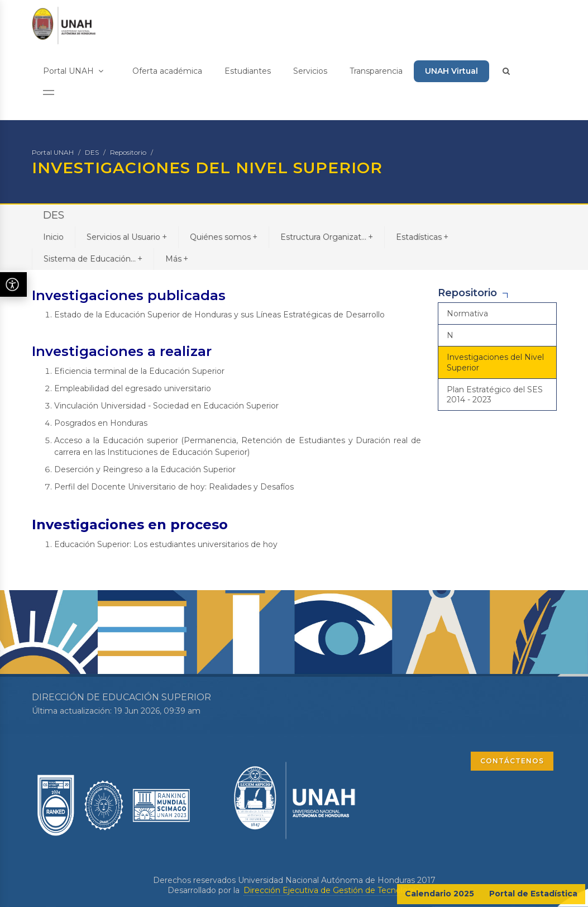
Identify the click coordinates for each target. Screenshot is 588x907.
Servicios (310, 71)
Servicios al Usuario (127, 237)
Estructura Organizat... (327, 237)
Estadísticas (422, 237)
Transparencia (376, 71)
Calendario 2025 (439, 894)
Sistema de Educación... (93, 258)
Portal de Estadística (533, 894)
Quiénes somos (224, 237)
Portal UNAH (73, 71)
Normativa (467, 314)
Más (177, 258)
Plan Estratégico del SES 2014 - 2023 (495, 395)
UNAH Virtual (451, 71)
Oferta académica (167, 71)
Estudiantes (248, 71)
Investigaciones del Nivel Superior (495, 362)
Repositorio (128, 152)
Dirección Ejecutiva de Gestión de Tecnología (331, 890)
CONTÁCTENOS (512, 761)
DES (92, 152)
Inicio (53, 237)
